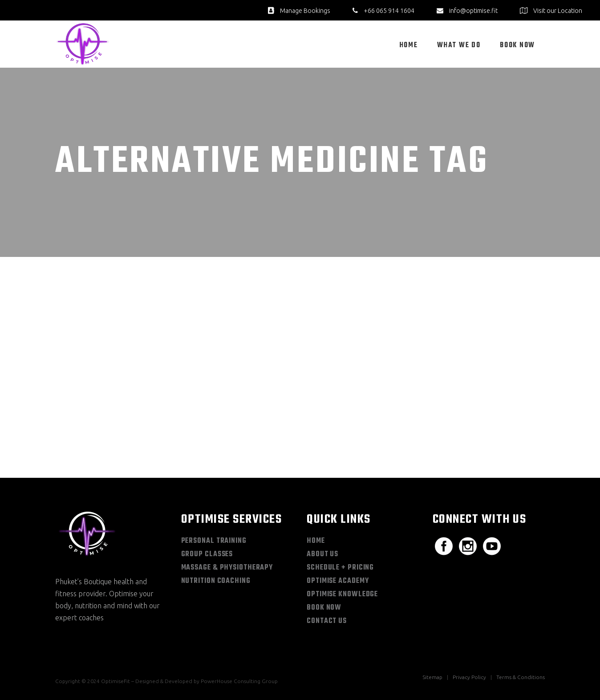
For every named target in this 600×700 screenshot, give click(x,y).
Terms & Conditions (521, 677)
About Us (322, 554)
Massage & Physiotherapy (227, 568)
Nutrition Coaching (216, 581)
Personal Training (214, 541)
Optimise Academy (338, 581)
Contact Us (327, 621)
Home (316, 541)
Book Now (324, 608)
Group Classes (207, 554)
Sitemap (432, 677)
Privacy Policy (469, 677)
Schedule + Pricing (340, 568)
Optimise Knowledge (342, 594)
